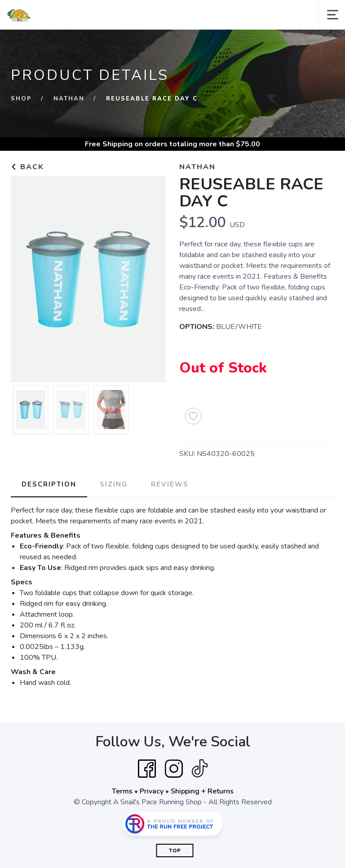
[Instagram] (174, 769)
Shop (21, 99)
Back (27, 167)
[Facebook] (147, 769)
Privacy (152, 791)
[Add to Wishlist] (193, 416)
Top (175, 851)
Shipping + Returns (202, 791)
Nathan (69, 99)
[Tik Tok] (199, 769)
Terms (122, 791)
